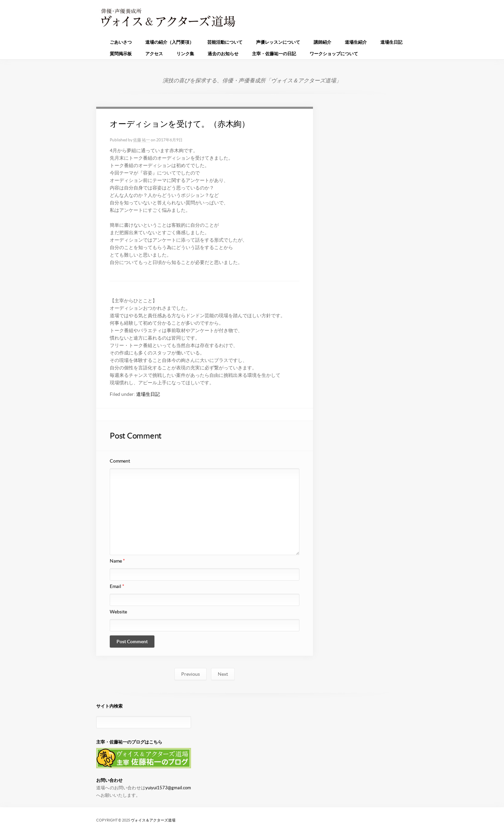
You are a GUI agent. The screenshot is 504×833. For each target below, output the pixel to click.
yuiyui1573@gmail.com (168, 788)
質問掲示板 (121, 54)
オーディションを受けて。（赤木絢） (180, 124)
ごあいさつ (121, 42)
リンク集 (185, 54)
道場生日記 (391, 42)
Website (118, 612)
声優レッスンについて (278, 42)
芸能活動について (225, 42)
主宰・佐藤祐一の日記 (274, 54)
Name (117, 561)
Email (117, 586)
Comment (120, 461)
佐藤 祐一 (142, 140)
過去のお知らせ (223, 54)
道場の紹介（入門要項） (170, 42)
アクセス (154, 54)
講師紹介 (322, 42)
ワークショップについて (334, 54)
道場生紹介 (356, 42)
